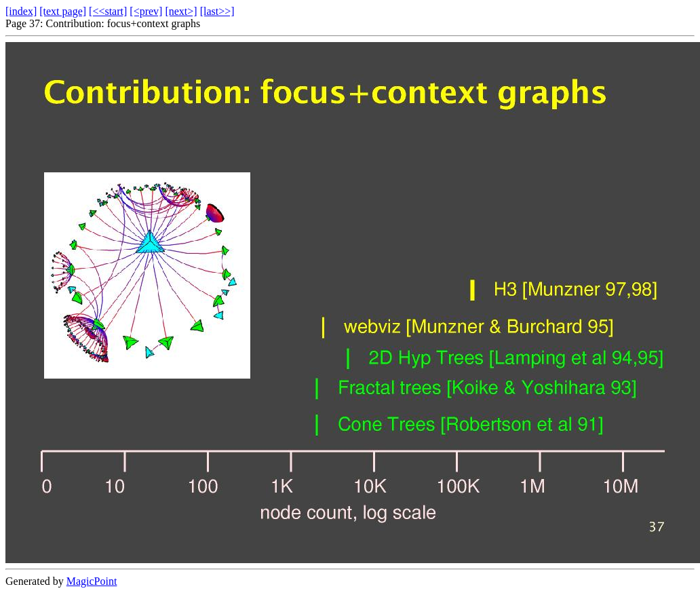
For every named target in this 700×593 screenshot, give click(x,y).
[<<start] (108, 11)
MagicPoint (92, 581)
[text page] (63, 11)
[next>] (181, 11)
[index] (21, 11)
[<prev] (146, 11)
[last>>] (217, 11)
